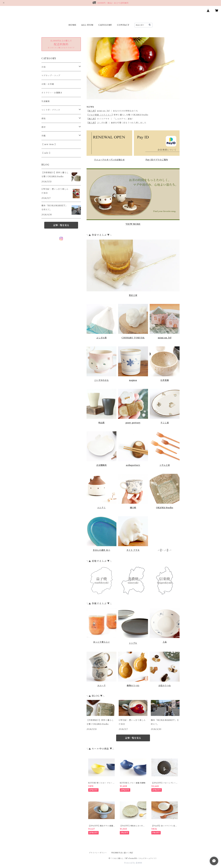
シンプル (133, 643)
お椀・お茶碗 (48, 84)
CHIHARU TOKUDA (133, 338)
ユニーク (101, 686)
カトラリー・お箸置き (52, 93)
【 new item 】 (49, 144)
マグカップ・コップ (51, 75)
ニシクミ (101, 508)
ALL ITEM (87, 25)
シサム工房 (165, 465)
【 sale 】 (46, 153)
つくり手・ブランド (51, 110)
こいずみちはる (101, 380)
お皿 (44, 67)
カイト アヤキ (133, 550)
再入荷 (92, 119)
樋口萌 (133, 508)
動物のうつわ (133, 686)
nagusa (133, 380)
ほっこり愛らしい (101, 642)
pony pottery (133, 423)
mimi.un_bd (165, 338)
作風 (44, 136)
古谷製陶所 (101, 465)
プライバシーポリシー (98, 853)
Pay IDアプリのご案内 (157, 160)
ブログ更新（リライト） (100, 115)
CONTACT (123, 25)
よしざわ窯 (101, 338)
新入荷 (92, 111)
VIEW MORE (133, 224)
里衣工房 (133, 295)
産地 (44, 119)
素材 (44, 127)
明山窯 (101, 423)
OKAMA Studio (165, 508)
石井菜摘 (165, 380)
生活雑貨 (46, 101)
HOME (72, 25)
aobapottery (133, 465)
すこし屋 (165, 423)
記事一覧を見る (133, 738)
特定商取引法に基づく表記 (122, 853)
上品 (165, 642)
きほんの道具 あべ (101, 550)
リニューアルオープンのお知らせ (109, 160)
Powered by (133, 863)
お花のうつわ (165, 686)
